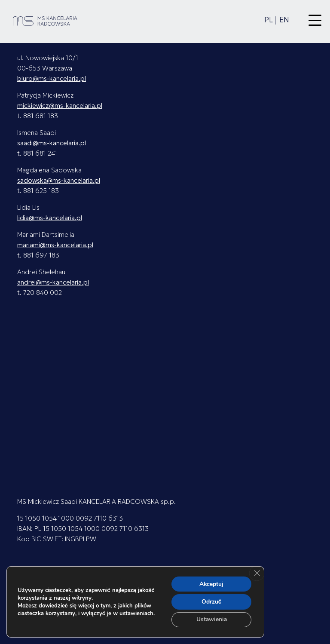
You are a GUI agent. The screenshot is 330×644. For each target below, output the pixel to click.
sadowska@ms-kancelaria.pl (59, 180)
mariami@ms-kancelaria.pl (55, 245)
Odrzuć (211, 601)
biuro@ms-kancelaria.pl (52, 78)
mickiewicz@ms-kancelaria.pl (60, 106)
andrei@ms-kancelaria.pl (53, 282)
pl (269, 20)
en (284, 20)
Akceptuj (211, 583)
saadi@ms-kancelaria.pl (52, 143)
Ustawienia (211, 619)
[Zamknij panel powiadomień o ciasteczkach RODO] (257, 573)
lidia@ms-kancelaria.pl (50, 218)
